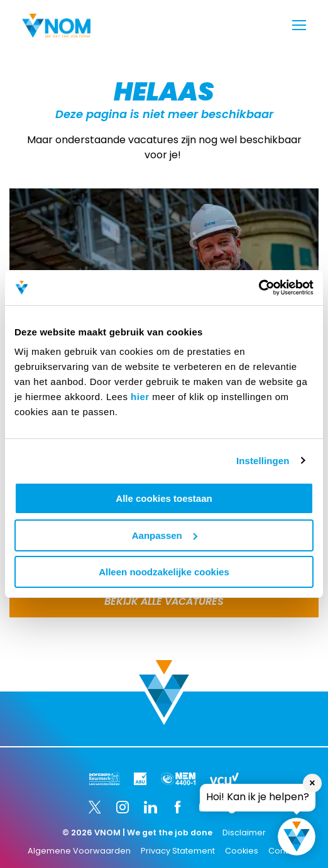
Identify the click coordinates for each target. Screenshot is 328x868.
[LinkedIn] (150, 807)
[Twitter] (95, 807)
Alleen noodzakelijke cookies (164, 572)
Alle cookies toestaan (164, 498)
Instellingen (263, 461)
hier (140, 397)
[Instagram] (123, 807)
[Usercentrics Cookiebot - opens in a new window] (259, 288)
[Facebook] (178, 807)
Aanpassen (165, 535)
